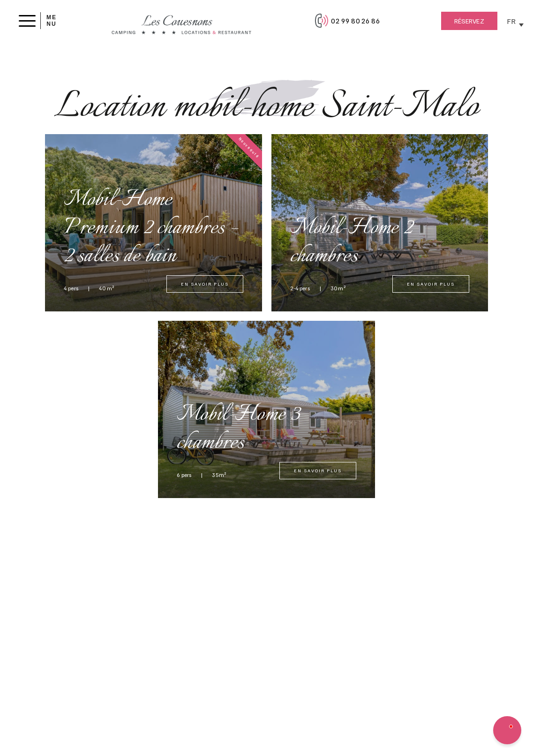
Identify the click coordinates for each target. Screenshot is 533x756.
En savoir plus (205, 284)
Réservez (469, 21)
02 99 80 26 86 (355, 21)
